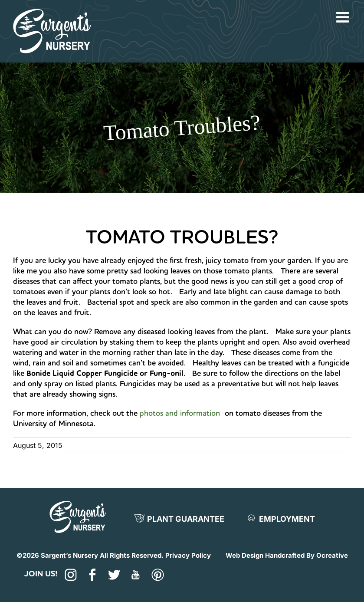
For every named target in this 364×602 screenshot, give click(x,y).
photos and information (180, 413)
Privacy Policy (188, 555)
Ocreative (332, 555)
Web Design (244, 555)
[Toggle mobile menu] (344, 17)
